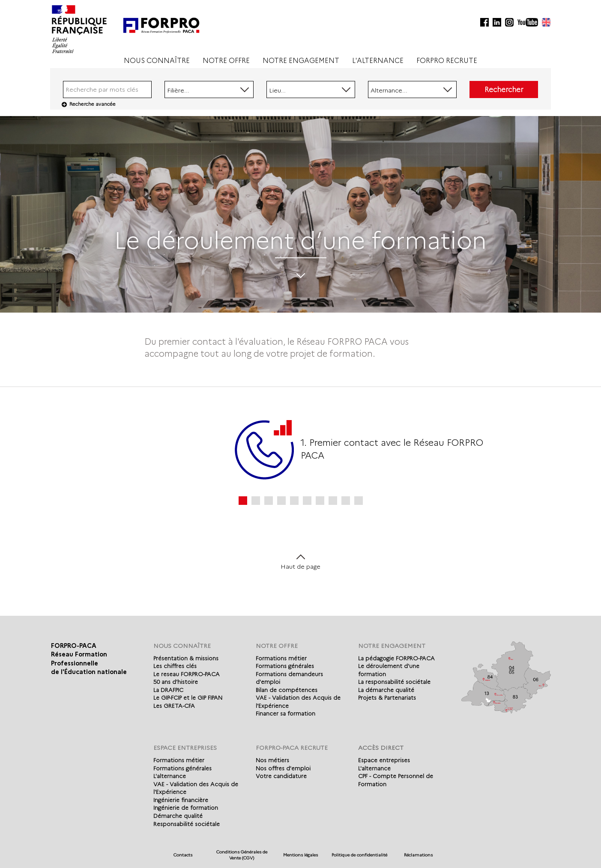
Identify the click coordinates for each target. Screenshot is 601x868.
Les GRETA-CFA (174, 706)
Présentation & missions (186, 658)
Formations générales (285, 666)
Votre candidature (281, 776)
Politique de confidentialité (359, 855)
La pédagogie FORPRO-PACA (396, 658)
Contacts (183, 855)
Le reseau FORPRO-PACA (187, 674)
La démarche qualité (386, 690)
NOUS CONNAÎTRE (157, 61)
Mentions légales (300, 855)
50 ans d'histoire (176, 682)
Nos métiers (272, 760)
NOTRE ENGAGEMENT (301, 61)
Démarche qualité (178, 816)
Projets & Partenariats (387, 698)
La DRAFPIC (168, 690)
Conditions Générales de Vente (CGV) (242, 855)
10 (359, 501)
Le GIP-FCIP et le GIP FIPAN (188, 698)
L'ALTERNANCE (378, 61)
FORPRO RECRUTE (447, 61)
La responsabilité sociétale (394, 682)
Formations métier (281, 658)
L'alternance (170, 776)
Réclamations (418, 855)
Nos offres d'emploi (283, 768)
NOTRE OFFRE (226, 61)
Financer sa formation (286, 713)
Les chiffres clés (175, 666)
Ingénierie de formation (186, 808)
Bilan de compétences (287, 690)
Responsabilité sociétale (187, 824)
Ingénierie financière (181, 800)
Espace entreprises (384, 760)
